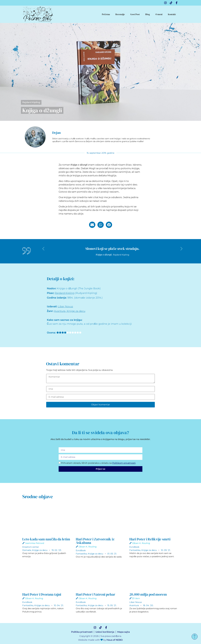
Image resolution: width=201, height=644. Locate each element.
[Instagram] (165, 3)
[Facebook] (177, 3)
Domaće (27, 550)
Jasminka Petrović (35, 543)
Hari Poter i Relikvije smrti (150, 539)
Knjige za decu (76, 311)
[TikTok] (171, 3)
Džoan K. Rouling (88, 547)
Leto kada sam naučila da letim (46, 539)
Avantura (60, 311)
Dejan (56, 133)
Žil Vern (136, 598)
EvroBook (81, 550)
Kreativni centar (31, 547)
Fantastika (81, 554)
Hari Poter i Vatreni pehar (95, 594)
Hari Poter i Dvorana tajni (42, 594)
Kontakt (172, 14)
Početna (106, 14)
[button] (92, 225)
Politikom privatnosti (124, 463)
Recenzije (120, 14)
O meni (159, 14)
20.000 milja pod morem (148, 594)
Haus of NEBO (115, 640)
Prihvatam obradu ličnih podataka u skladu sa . (98, 463)
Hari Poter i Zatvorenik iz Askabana (95, 541)
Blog (148, 14)
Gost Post (135, 14)
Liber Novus (65, 306)
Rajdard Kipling (31, 102)
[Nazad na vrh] (195, 637)
